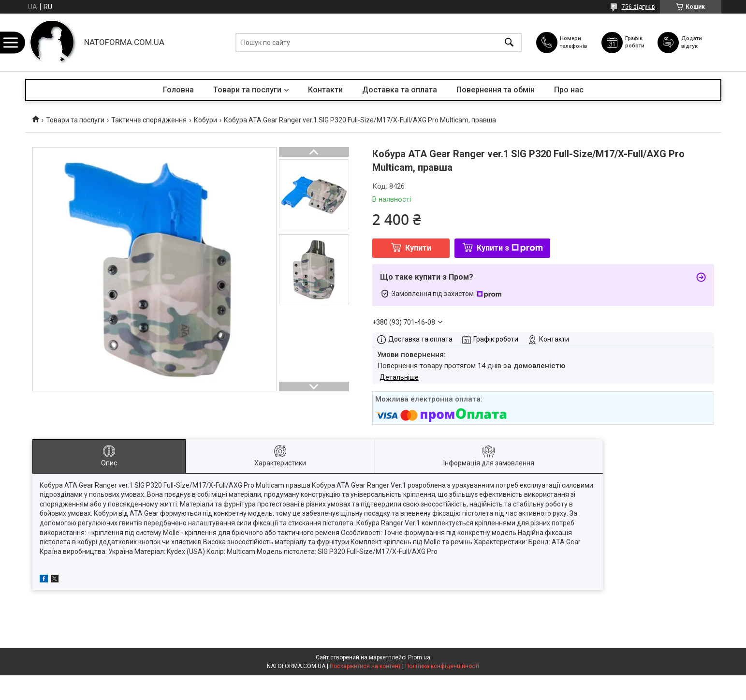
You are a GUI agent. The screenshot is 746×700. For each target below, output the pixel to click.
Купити (418, 248)
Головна (178, 90)
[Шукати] (509, 42)
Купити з (510, 248)
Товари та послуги (247, 90)
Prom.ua (419, 657)
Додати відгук (695, 42)
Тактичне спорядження (149, 120)
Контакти (325, 90)
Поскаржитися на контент (365, 666)
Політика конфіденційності (442, 666)
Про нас (569, 90)
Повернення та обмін (496, 90)
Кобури (205, 120)
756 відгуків (638, 7)
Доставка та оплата (400, 90)
